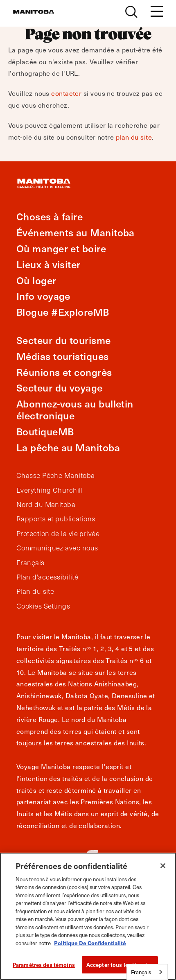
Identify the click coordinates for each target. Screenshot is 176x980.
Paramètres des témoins (44, 965)
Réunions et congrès (64, 372)
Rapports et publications (56, 519)
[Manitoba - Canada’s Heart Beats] (34, 12)
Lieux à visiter (49, 264)
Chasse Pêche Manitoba (55, 475)
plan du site (134, 137)
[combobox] (147, 972)
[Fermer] (163, 866)
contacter (66, 93)
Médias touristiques (63, 356)
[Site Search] (131, 12)
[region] (88, 916)
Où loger (36, 280)
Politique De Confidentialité (90, 943)
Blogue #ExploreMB (63, 312)
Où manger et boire (61, 248)
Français (30, 563)
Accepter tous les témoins (120, 965)
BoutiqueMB (45, 431)
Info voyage (43, 296)
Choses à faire (50, 216)
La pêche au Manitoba (68, 447)
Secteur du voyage (60, 388)
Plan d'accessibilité (47, 577)
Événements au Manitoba (76, 232)
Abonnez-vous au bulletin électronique (75, 410)
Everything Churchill (50, 490)
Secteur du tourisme (64, 340)
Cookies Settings (43, 606)
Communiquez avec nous (57, 548)
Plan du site (35, 591)
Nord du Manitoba (46, 505)
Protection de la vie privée (58, 534)
